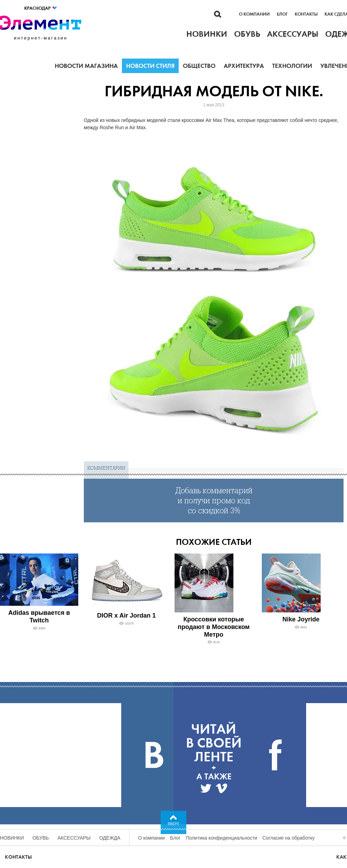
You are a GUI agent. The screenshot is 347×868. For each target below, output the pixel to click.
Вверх (174, 824)
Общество (199, 66)
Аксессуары (74, 838)
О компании (254, 14)
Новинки (12, 838)
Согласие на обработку (289, 838)
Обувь (41, 838)
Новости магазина (86, 66)
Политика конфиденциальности (221, 838)
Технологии (292, 66)
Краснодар (41, 8)
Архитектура (244, 66)
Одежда (110, 838)
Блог (282, 14)
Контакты (306, 14)
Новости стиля (150, 66)
